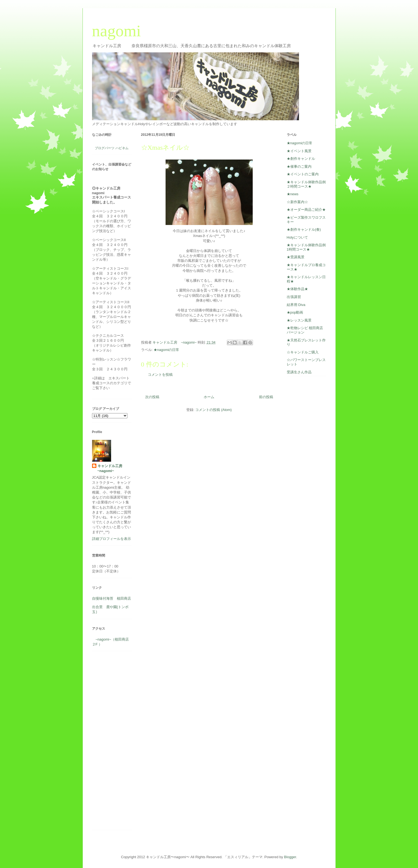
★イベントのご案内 (303, 174)
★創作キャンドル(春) (304, 229)
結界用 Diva (296, 305)
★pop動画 (295, 312)
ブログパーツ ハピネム (112, 148)
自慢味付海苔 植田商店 (112, 598)
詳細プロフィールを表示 (112, 539)
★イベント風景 (299, 151)
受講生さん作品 (299, 372)
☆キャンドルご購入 (303, 352)
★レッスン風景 (299, 320)
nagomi (117, 31)
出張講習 (294, 297)
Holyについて (297, 237)
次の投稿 (152, 397)
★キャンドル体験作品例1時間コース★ (306, 247)
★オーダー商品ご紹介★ (306, 210)
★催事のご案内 (299, 166)
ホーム (209, 397)
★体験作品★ (297, 289)
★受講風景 (296, 257)
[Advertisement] (108, 743)
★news (293, 194)
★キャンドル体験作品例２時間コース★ (306, 184)
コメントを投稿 (160, 375)
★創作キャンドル (301, 159)
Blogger (290, 857)
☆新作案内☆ (297, 202)
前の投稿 (266, 397)
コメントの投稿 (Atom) (213, 410)
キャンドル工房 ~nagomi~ (112, 468)
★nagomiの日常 (167, 350)
